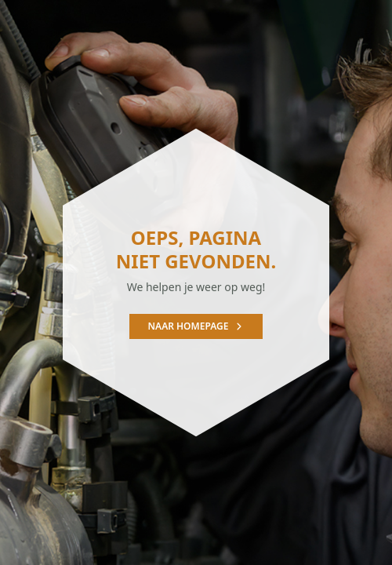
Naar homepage (196, 326)
